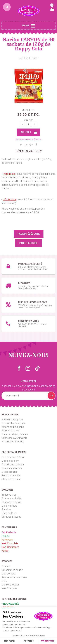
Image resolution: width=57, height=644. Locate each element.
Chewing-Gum (9, 513)
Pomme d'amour (11, 431)
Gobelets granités (11, 476)
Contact (6, 566)
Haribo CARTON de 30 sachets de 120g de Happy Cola (29, 44)
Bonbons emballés (11, 498)
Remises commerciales (14, 577)
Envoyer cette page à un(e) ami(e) (28, 139)
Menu (28, 26)
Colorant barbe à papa (14, 423)
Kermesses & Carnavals (14, 438)
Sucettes (6, 509)
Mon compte (8, 574)
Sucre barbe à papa (12, 420)
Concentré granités (12, 468)
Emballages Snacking (13, 442)
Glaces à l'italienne (11, 479)
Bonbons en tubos (11, 502)
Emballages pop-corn (13, 465)
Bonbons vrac (9, 495)
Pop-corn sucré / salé (13, 457)
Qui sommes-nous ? (12, 570)
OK (51, 396)
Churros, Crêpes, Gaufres (15, 434)
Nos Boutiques (9, 588)
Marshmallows (9, 506)
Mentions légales (10, 585)
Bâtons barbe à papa (13, 427)
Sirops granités (9, 472)
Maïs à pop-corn (10, 461)
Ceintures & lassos (11, 517)
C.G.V (4, 581)
